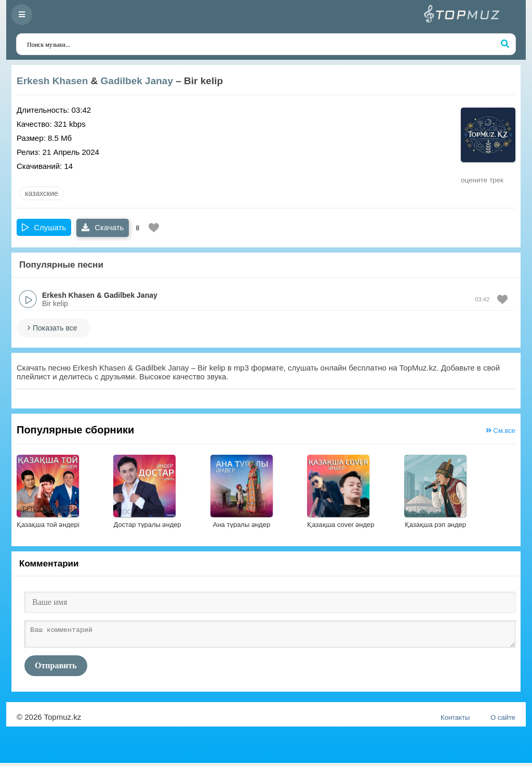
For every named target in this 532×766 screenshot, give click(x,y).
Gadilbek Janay (137, 81)
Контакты (455, 721)
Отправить (56, 669)
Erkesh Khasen (52, 81)
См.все (501, 431)
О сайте (503, 721)
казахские (42, 193)
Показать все (55, 328)
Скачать (103, 227)
